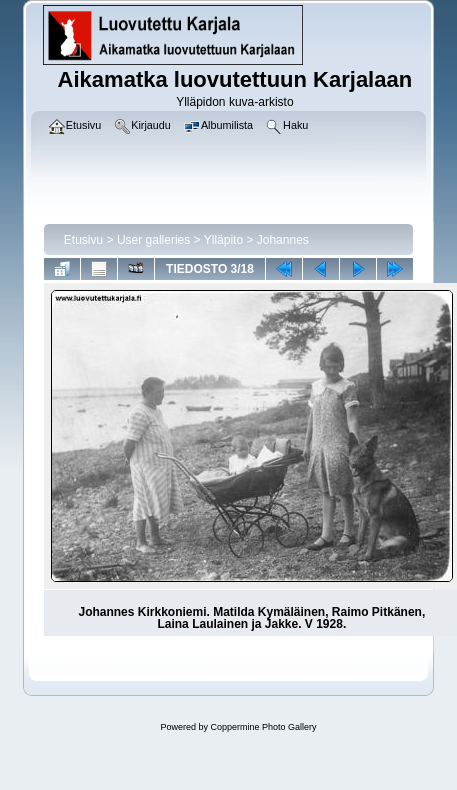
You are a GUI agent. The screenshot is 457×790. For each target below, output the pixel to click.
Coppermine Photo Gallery (263, 727)
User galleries (153, 240)
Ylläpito (223, 240)
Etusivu (83, 240)
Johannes (283, 240)
